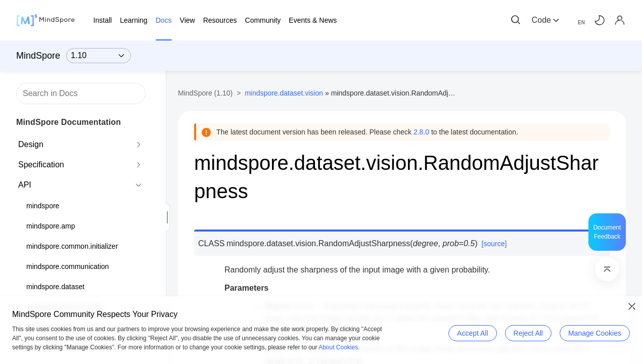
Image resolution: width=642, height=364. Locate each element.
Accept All (472, 333)
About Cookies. (339, 347)
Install (103, 20)
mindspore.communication (67, 266)
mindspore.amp (51, 226)
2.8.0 (421, 132)
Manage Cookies (595, 333)
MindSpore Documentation (68, 122)
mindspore (43, 206)
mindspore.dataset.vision (284, 93)
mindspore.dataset (55, 287)
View (188, 20)
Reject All (528, 333)
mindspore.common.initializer (72, 246)
